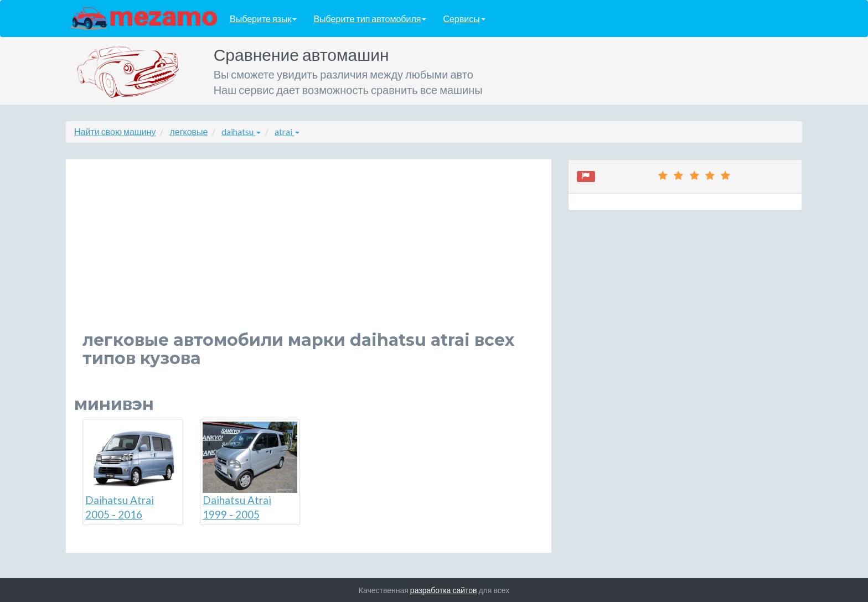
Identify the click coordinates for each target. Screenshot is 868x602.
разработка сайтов (444, 590)
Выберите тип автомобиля (370, 19)
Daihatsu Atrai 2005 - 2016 (133, 471)
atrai (287, 131)
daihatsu (241, 131)
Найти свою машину (115, 131)
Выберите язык (263, 19)
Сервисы (464, 19)
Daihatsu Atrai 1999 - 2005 (250, 471)
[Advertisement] (309, 253)
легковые (188, 131)
